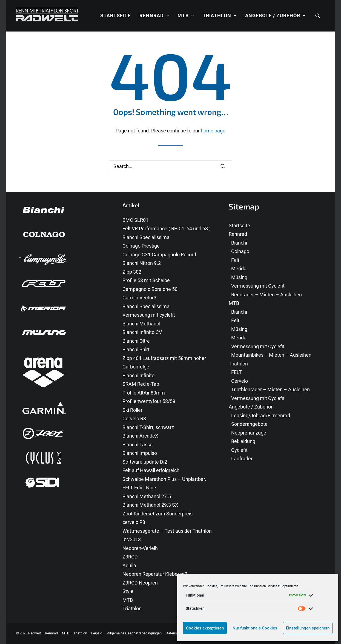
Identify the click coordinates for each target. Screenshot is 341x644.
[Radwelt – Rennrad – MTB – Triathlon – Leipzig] (47, 16)
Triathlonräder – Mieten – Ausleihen (270, 389)
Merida (239, 269)
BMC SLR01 (135, 220)
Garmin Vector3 (139, 298)
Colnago (240, 251)
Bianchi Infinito (138, 375)
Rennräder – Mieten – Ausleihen (267, 295)
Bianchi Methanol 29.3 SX (150, 505)
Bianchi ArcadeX (140, 436)
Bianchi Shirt (136, 349)
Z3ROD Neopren (140, 583)
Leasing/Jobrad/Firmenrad (261, 415)
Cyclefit (239, 450)
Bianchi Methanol (141, 324)
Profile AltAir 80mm (144, 393)
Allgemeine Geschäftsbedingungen (134, 633)
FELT (237, 372)
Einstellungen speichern (308, 628)
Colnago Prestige (141, 246)
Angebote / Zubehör (275, 15)
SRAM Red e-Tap (141, 384)
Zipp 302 (132, 272)
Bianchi (239, 243)
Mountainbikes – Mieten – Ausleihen (271, 355)
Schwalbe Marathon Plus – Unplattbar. (164, 479)
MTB (186, 15)
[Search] (171, 166)
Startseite (115, 15)
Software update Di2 (145, 462)
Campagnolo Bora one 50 (150, 289)
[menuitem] (115, 16)
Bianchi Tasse (137, 445)
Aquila (129, 565)
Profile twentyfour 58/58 (149, 401)
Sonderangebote (249, 424)
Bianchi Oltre (136, 341)
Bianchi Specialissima (146, 237)
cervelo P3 (134, 522)
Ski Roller (132, 410)
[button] (320, 16)
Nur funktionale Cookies (255, 628)
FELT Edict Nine (139, 488)
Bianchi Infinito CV (142, 332)
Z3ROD (130, 557)
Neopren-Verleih (140, 548)
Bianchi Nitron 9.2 (142, 263)
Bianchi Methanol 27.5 (147, 496)
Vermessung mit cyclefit (149, 315)
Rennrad (154, 15)
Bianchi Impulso (140, 453)
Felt (235, 260)
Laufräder (242, 459)
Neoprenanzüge (249, 433)
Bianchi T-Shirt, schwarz (148, 427)
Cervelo (240, 381)
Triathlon (220, 15)
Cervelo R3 (134, 419)
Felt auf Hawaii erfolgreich (151, 470)
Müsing (239, 277)
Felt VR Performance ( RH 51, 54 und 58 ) (167, 229)
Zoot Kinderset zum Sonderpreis (157, 514)
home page (213, 131)
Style (128, 591)
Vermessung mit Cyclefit (258, 286)
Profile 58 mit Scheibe (146, 280)
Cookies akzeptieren (205, 628)
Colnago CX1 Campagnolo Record (159, 255)
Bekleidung (243, 441)
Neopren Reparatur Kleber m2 (155, 574)
